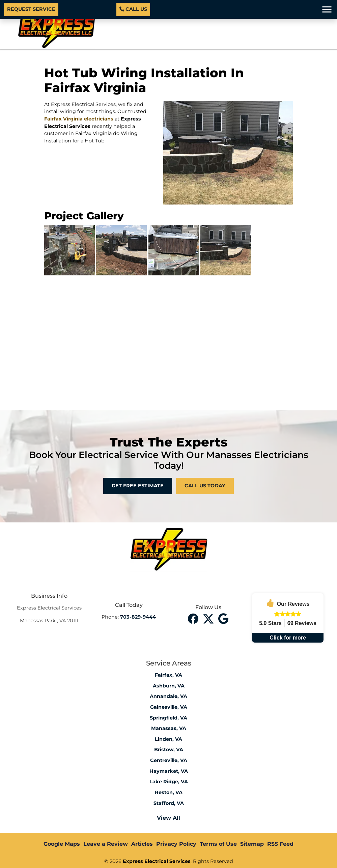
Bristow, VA (169, 750)
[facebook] (194, 618)
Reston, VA (169, 792)
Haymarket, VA (169, 771)
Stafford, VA (169, 803)
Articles (142, 844)
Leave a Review (106, 844)
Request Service (31, 9)
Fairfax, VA (168, 675)
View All (168, 818)
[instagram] (223, 618)
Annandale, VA (168, 696)
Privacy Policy (176, 844)
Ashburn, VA (169, 686)
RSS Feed (280, 844)
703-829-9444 (138, 617)
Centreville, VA (169, 760)
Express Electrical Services (157, 861)
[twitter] (209, 618)
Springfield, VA (168, 718)
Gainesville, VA (169, 707)
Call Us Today (205, 486)
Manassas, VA (169, 728)
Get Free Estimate (138, 486)
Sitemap (252, 844)
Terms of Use (218, 844)
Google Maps (62, 844)
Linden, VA (168, 739)
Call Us (133, 9)
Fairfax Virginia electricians (79, 119)
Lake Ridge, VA (169, 782)
